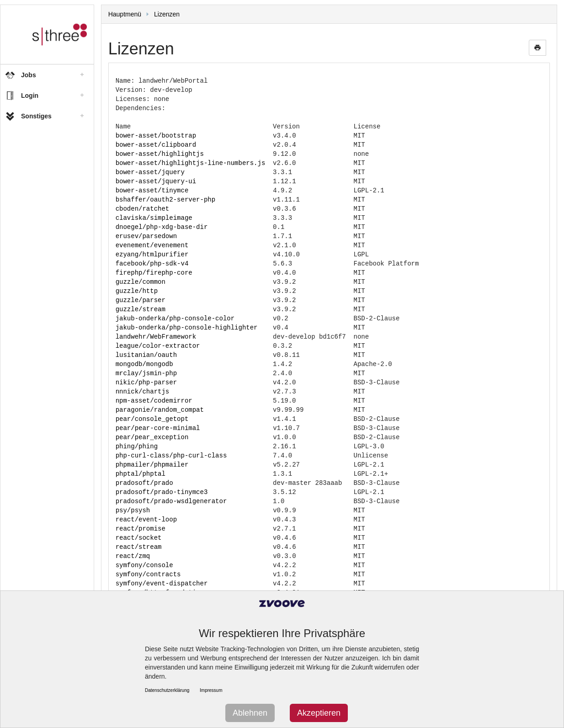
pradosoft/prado (144, 483)
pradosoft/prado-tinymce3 (162, 492)
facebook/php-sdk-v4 (152, 263)
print (537, 48)
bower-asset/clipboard (156, 145)
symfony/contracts (148, 574)
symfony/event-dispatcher (162, 583)
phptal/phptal (141, 474)
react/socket (139, 538)
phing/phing (137, 446)
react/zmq (133, 556)
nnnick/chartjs (143, 391)
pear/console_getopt (152, 419)
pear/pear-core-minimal (158, 428)
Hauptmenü (125, 14)
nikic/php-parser (146, 382)
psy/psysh (133, 510)
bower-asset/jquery (150, 172)
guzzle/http (137, 291)
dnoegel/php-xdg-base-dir (162, 227)
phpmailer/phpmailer (152, 465)
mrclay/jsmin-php (146, 373)
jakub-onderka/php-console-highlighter (187, 327)
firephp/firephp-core (154, 273)
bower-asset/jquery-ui (156, 181)
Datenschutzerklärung (167, 690)
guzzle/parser (141, 300)
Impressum (211, 690)
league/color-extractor (158, 346)
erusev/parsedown (146, 236)
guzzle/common (141, 282)
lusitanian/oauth (146, 355)
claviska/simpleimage (154, 218)
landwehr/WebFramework (156, 337)
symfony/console (144, 565)
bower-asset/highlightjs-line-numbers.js (191, 163)
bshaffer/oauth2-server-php (165, 199)
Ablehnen (250, 713)
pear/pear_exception (152, 437)
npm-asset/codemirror (154, 401)
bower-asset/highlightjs (160, 154)
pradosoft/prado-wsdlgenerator (171, 501)
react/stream (139, 547)
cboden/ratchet (143, 209)
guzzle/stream (141, 309)
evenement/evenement (152, 245)
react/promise (141, 529)
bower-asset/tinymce (152, 190)
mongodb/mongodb (144, 364)
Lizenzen (167, 14)
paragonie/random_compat (160, 410)
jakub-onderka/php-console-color (175, 318)
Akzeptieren (319, 713)
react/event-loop (146, 519)
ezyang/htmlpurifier (152, 254)
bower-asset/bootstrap (156, 136)
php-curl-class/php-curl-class (171, 455)
